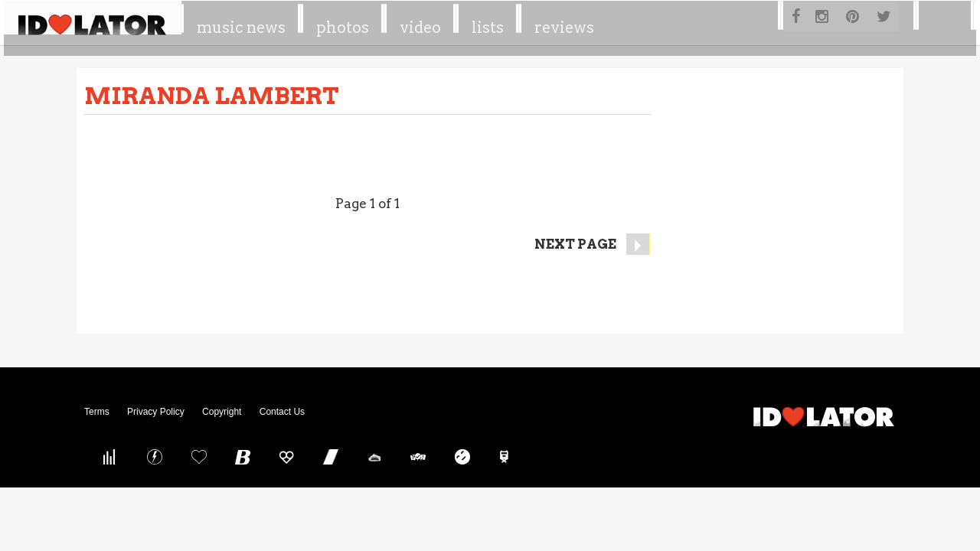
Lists (600, 23)
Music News (358, 23)
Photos (457, 23)
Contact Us (282, 412)
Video (534, 23)
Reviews (675, 23)
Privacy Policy (156, 412)
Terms (97, 412)
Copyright (222, 412)
